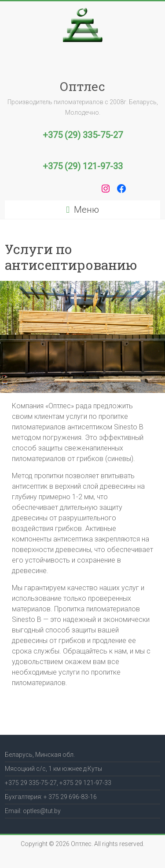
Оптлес (82, 86)
